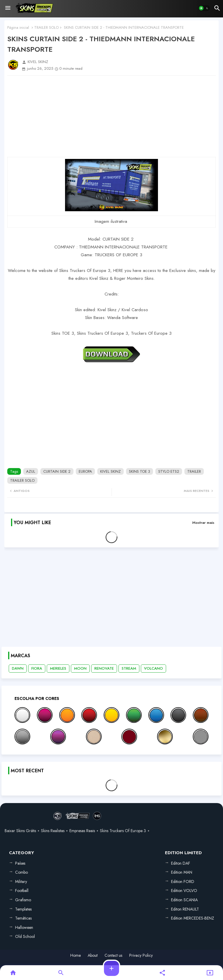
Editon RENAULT (185, 909)
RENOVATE (104, 668)
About (93, 955)
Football (22, 891)
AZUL (31, 471)
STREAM (129, 668)
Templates (23, 909)
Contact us (113, 955)
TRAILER (194, 471)
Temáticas (23, 918)
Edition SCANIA (184, 900)
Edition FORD (183, 882)
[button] (204, 8)
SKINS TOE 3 (140, 471)
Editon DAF (181, 863)
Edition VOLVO (184, 891)
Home (75, 955)
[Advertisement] (111, 116)
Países (20, 863)
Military (21, 882)
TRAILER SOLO (46, 27)
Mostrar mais (203, 523)
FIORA (37, 668)
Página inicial (18, 27)
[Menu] (8, 8)
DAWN (18, 668)
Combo (21, 872)
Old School (25, 936)
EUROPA (85, 471)
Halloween (24, 927)
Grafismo (23, 900)
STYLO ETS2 (169, 471)
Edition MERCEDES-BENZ (193, 918)
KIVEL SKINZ (110, 471)
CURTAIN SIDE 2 (57, 471)
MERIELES (58, 668)
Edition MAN (182, 872)
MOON (80, 668)
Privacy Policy (141, 955)
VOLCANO (153, 668)
